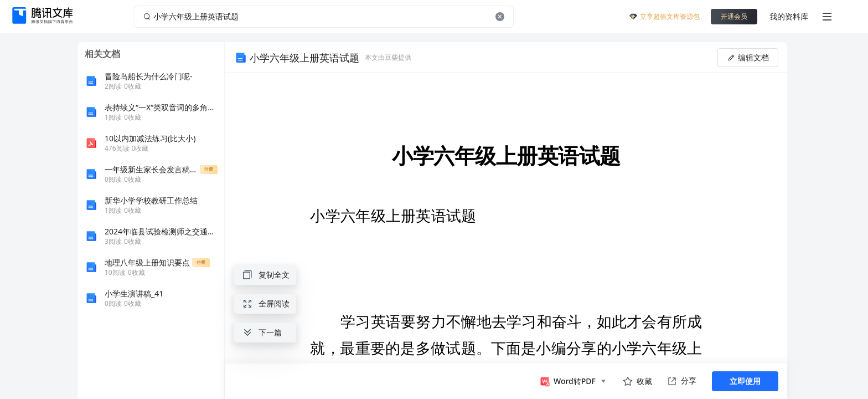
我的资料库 (789, 16)
